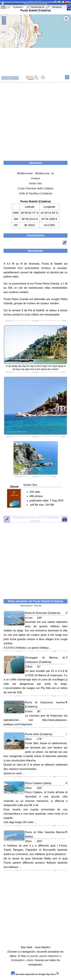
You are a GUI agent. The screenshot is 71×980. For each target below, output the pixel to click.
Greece (35, 178)
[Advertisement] (35, 120)
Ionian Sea (35, 183)
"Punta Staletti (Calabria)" (35, 519)
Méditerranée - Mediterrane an (35, 173)
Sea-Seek (35, 2)
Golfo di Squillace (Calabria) (35, 193)
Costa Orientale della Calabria (35, 188)
